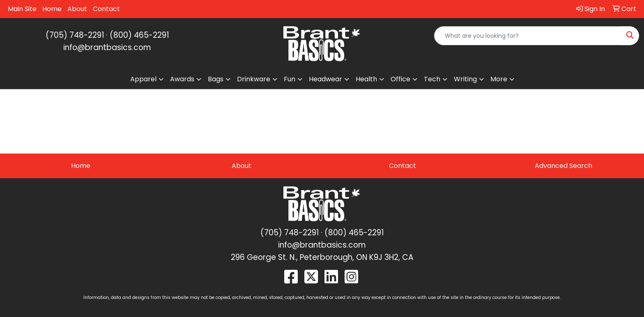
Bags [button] (216, 79)
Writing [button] (465, 79)
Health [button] (366, 79)
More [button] (499, 79)
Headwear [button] (325, 79)
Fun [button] (290, 79)
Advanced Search (563, 166)
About (77, 9)
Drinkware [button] (254, 79)
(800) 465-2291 (139, 35)
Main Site (22, 9)
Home (52, 9)
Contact (106, 9)
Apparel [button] (143, 79)
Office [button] (400, 79)
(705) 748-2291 (75, 35)
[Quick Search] (528, 36)
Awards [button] (182, 79)
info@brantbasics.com (107, 47)
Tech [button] (432, 79)
